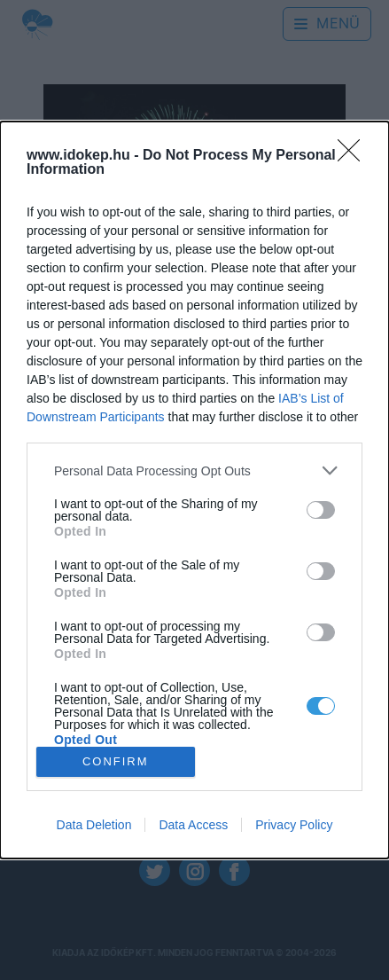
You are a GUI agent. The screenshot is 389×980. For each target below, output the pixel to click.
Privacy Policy (294, 825)
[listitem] (194, 470)
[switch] (321, 510)
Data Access (193, 825)
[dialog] (194, 490)
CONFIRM (116, 760)
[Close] (354, 156)
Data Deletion (94, 825)
